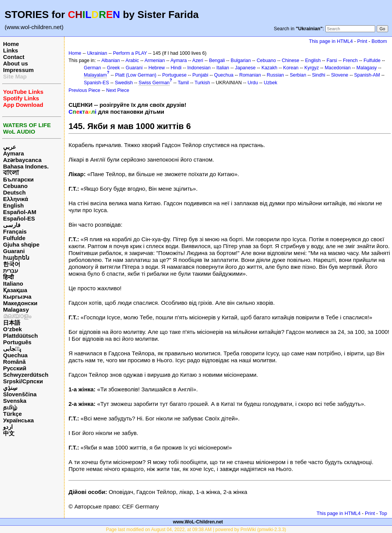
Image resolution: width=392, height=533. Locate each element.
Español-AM (20, 212)
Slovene (340, 75)
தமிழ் (10, 407)
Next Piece (118, 90)
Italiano (13, 284)
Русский (15, 368)
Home (11, 44)
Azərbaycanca (22, 160)
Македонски (20, 303)
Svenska (15, 401)
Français (15, 231)
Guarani (14, 251)
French (350, 60)
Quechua (15, 355)
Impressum (18, 70)
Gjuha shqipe (21, 244)
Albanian (111, 60)
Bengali (217, 60)
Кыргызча (17, 297)
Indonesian (199, 68)
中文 (9, 433)
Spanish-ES (96, 83)
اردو (8, 427)
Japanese (245, 68)
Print (362, 41)
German (92, 68)
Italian (223, 68)
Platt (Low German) (136, 75)
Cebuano (15, 186)
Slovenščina (20, 394)
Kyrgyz (312, 68)
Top (383, 513)
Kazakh (269, 68)
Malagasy (16, 310)
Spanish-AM (367, 75)
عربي (10, 147)
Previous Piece (84, 90)
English (13, 205)
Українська (18, 420)
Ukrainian (97, 53)
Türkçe (12, 414)
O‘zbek (12, 329)
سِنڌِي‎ (10, 388)
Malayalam (95, 75)
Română (14, 362)
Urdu (253, 83)
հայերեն (16, 258)
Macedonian (338, 68)
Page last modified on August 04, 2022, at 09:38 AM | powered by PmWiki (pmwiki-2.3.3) (196, 530)
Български (18, 179)
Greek (113, 68)
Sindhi (319, 75)
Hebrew (157, 68)
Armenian (154, 60)
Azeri (198, 60)
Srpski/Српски (23, 381)
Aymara (13, 153)
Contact (14, 57)
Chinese (291, 60)
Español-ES (19, 218)
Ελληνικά (16, 199)
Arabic (132, 60)
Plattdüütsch (20, 336)
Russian (275, 75)
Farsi (332, 60)
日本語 (12, 323)
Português (17, 342)
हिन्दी (8, 277)
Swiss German (154, 83)
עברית (11, 271)
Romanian (250, 75)
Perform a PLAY (130, 53)
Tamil (183, 83)
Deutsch (14, 192)
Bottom (379, 41)
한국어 (12, 264)
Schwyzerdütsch (26, 375)
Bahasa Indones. (26, 166)
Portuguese (175, 75)
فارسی (12, 225)
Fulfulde (14, 238)
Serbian (298, 75)
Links (11, 50)
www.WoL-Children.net (198, 522)
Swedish (124, 83)
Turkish (202, 83)
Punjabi (201, 75)
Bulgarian (241, 60)
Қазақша (15, 290)
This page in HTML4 (331, 41)
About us (16, 63)
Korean (291, 68)
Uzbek (270, 83)
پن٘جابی (12, 349)
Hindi (176, 68)
